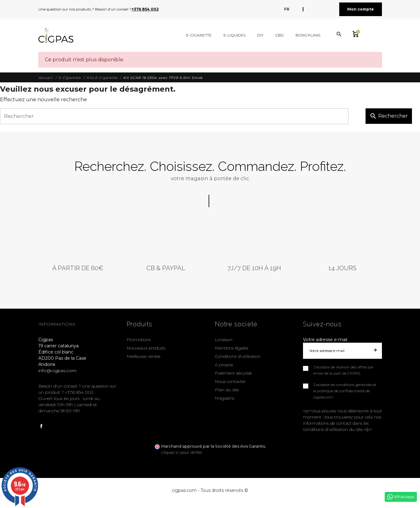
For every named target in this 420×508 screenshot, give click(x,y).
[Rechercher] (174, 116)
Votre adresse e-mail (325, 340)
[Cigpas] (56, 35)
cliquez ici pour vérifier (182, 452)
